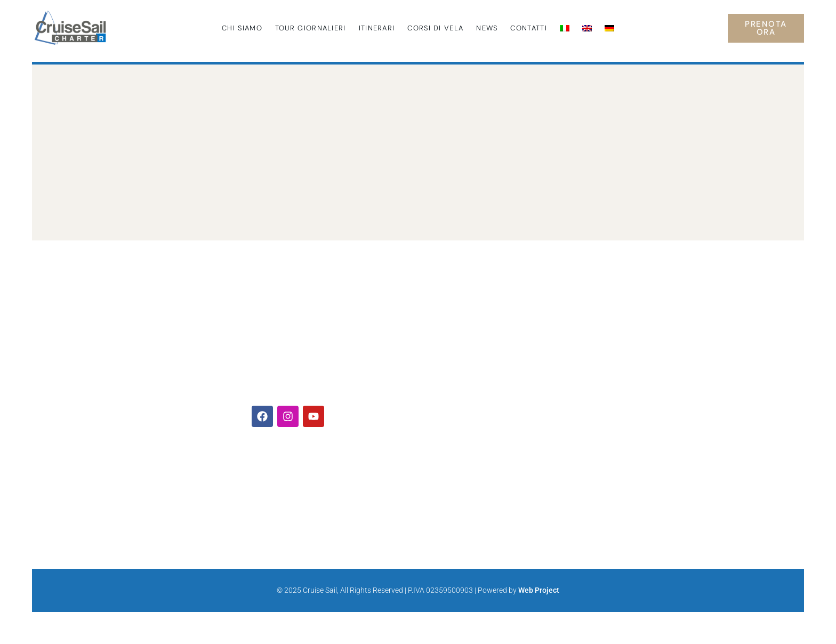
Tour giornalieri (311, 28)
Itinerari (377, 28)
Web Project (539, 590)
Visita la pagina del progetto (631, 456)
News (487, 28)
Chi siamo (242, 28)
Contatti (528, 28)
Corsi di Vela (435, 28)
